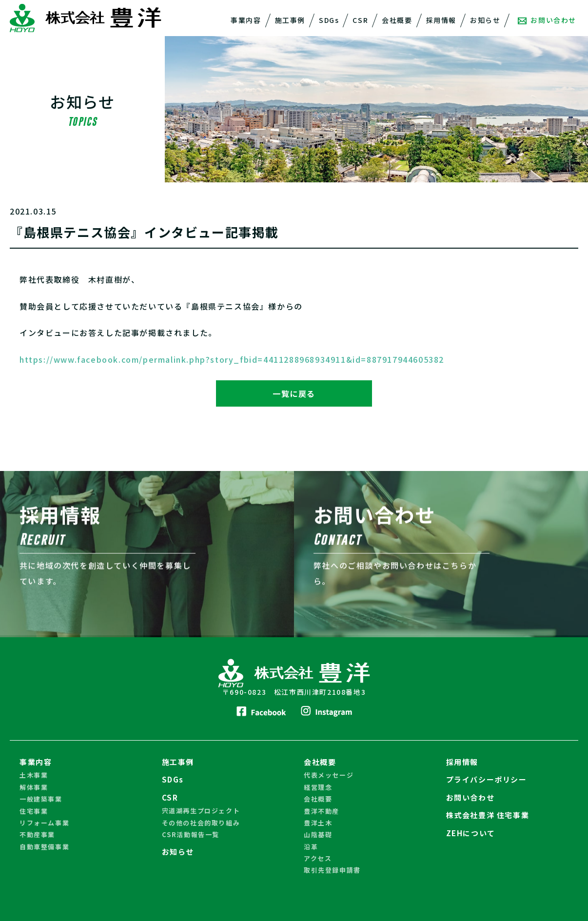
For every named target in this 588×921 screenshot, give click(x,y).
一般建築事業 (41, 799)
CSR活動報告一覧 (191, 834)
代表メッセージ (329, 775)
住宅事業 (34, 811)
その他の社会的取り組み (201, 823)
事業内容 (246, 20)
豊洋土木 (318, 823)
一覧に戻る (294, 393)
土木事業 (34, 775)
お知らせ (485, 20)
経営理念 (318, 787)
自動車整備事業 (44, 847)
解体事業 (34, 787)
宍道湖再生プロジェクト (201, 811)
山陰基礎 (318, 834)
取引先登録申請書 (332, 870)
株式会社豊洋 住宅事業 (488, 815)
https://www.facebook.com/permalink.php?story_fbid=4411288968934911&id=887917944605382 (232, 359)
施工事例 (290, 20)
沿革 (311, 847)
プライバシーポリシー (487, 779)
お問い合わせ (547, 20)
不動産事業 (37, 834)
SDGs (329, 20)
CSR (360, 20)
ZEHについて (471, 833)
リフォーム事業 (44, 823)
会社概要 (397, 20)
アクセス (318, 858)
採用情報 (441, 20)
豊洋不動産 (322, 811)
